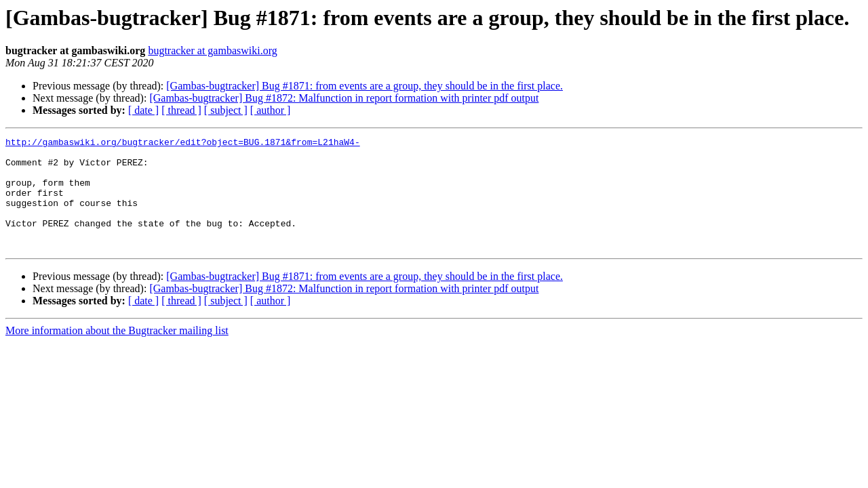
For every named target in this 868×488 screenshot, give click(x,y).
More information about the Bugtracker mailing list (117, 353)
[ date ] (143, 110)
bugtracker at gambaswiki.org (212, 50)
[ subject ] (226, 110)
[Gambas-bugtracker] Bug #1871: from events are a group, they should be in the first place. (364, 86)
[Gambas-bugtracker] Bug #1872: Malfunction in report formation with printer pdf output (344, 98)
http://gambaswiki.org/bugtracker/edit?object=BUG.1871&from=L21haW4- (183, 144)
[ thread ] (181, 110)
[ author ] (271, 110)
